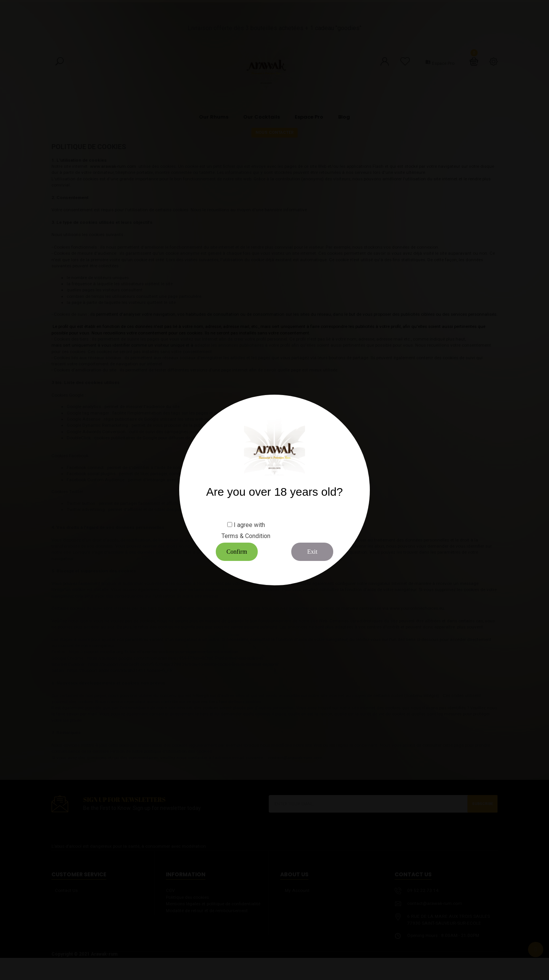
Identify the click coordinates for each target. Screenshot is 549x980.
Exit (312, 552)
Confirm (237, 552)
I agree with (249, 525)
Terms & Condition (246, 536)
